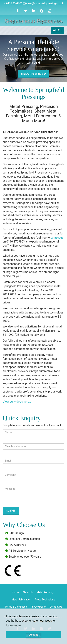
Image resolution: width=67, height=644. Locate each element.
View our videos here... (17, 402)
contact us (57, 238)
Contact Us (56, 607)
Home (15, 592)
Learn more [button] (14, 625)
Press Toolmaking (45, 600)
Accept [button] (34, 635)
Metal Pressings (33, 74)
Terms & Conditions (16, 607)
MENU (58, 31)
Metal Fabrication (21, 600)
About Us (28, 592)
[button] (5, 58)
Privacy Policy (38, 607)
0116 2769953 (14, 3)
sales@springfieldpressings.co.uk (45, 3)
